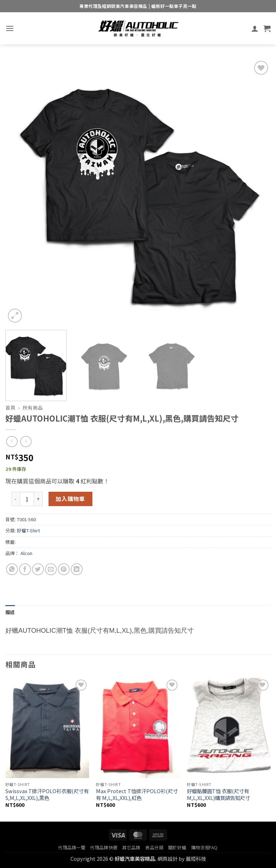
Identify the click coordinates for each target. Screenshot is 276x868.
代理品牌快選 (104, 847)
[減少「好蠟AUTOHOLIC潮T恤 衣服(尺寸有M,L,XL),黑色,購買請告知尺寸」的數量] (15, 499)
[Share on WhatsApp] (12, 569)
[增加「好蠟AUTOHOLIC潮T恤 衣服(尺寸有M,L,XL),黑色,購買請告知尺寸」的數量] (38, 499)
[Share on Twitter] (38, 569)
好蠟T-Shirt (28, 530)
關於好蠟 (177, 847)
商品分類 (154, 847)
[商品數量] (27, 499)
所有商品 (33, 408)
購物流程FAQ (204, 847)
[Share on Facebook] (25, 569)
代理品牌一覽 (72, 847)
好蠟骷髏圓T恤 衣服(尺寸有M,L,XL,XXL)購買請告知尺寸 (218, 794)
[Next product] (12, 442)
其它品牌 (131, 847)
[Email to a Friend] (51, 569)
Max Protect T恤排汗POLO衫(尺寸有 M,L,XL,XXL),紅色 (137, 794)
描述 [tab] (10, 612)
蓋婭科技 (196, 858)
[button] (10, 28)
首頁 (10, 408)
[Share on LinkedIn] (77, 569)
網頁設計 (167, 858)
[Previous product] (26, 442)
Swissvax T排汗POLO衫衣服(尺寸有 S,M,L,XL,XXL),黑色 (47, 794)
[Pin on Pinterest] (64, 569)
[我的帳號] (255, 28)
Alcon (26, 553)
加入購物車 (70, 499)
